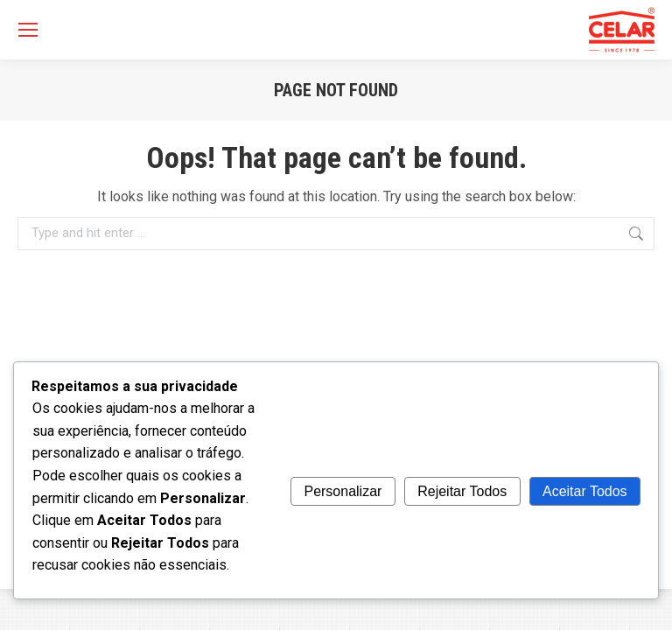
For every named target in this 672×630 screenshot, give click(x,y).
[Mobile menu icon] (28, 30)
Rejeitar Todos (462, 491)
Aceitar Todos (585, 491)
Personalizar (343, 491)
